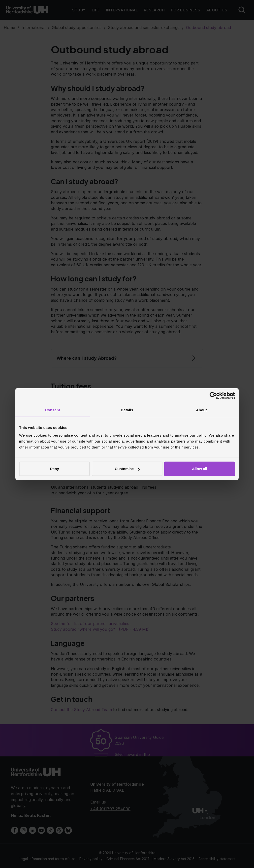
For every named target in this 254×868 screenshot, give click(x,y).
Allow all (200, 469)
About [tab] (201, 410)
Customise (127, 469)
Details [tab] (127, 410)
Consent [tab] (53, 410)
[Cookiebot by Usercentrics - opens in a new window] (213, 395)
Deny (54, 469)
